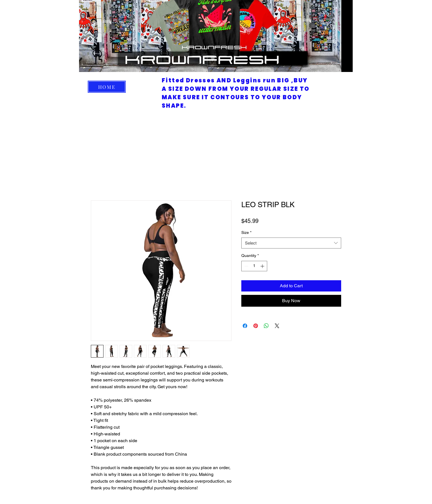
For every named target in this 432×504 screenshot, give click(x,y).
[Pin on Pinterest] (256, 326)
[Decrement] (246, 266)
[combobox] (291, 243)
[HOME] (107, 87)
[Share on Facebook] (245, 326)
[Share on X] (277, 326)
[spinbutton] (254, 266)
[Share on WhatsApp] (266, 326)
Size (246, 232)
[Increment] (263, 266)
